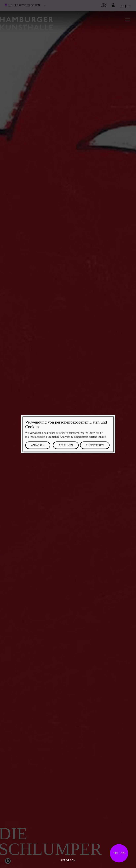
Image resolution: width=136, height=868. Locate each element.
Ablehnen (66, 445)
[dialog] (68, 434)
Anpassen (38, 445)
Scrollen (68, 860)
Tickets (119, 853)
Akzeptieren (95, 445)
